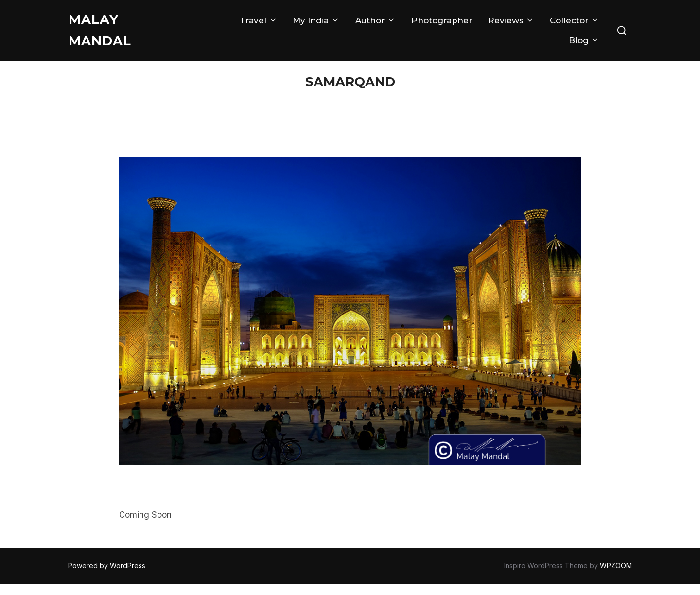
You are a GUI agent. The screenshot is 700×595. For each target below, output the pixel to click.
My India (316, 20)
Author (376, 20)
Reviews (511, 20)
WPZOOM (616, 576)
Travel (258, 20)
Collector (575, 20)
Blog (584, 40)
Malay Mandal (100, 30)
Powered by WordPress (107, 576)
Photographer (442, 20)
